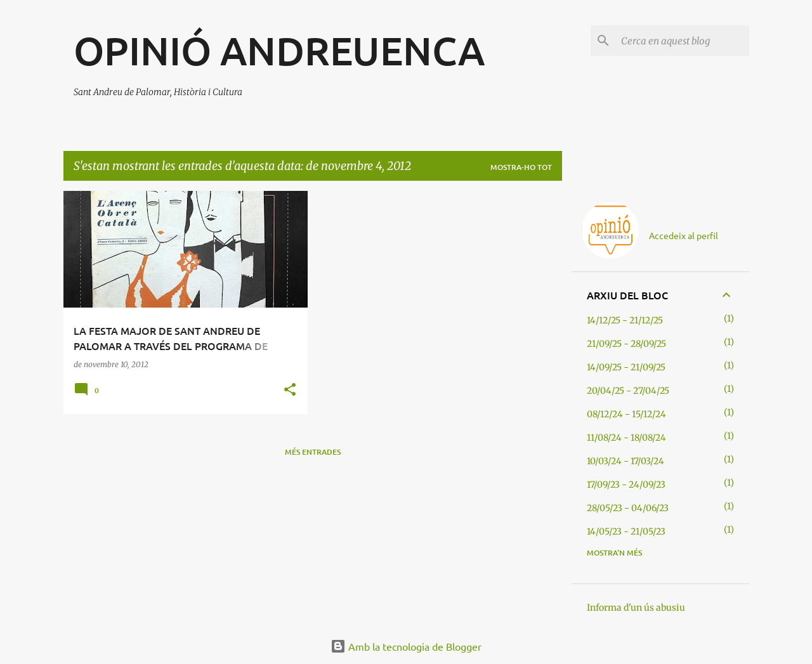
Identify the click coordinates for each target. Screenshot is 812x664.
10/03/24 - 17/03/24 (625, 461)
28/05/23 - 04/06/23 (628, 508)
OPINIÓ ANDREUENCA (279, 50)
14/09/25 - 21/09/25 (626, 367)
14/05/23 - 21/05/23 (626, 531)
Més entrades (313, 452)
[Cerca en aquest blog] (683, 41)
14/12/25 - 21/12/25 (625, 320)
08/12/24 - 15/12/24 (626, 414)
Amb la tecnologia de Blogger (406, 646)
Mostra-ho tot (521, 167)
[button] (290, 390)
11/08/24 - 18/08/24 (626, 438)
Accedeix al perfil (684, 235)
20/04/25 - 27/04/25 (628, 391)
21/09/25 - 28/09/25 (626, 344)
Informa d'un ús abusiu (636, 608)
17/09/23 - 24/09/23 (626, 485)
